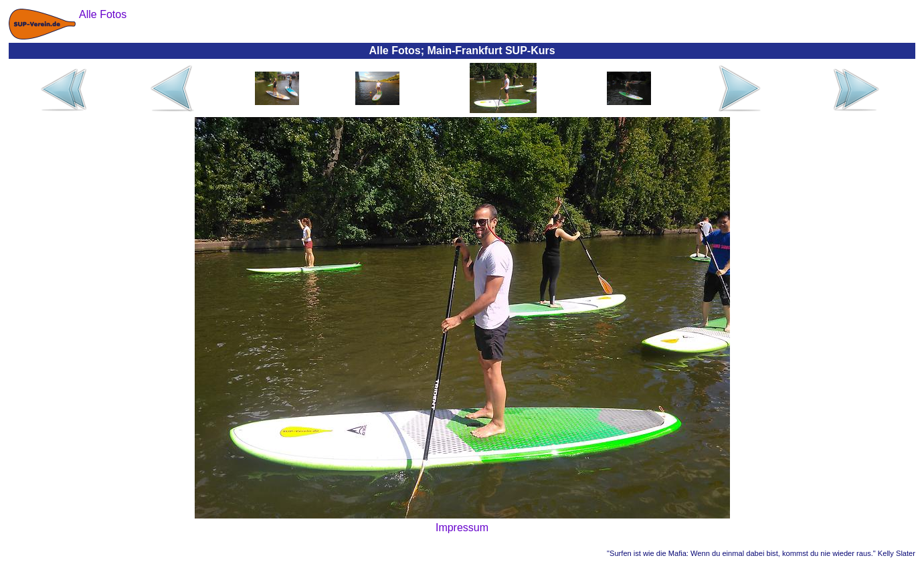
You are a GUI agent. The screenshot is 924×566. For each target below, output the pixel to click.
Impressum (462, 528)
